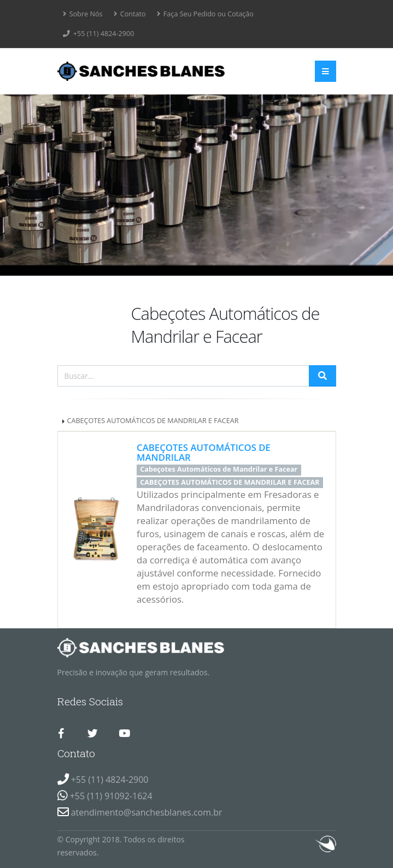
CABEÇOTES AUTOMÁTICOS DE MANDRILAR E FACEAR (153, 421)
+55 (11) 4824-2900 (99, 34)
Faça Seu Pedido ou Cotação (205, 14)
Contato (130, 14)
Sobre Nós (83, 14)
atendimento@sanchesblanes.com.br (147, 812)
